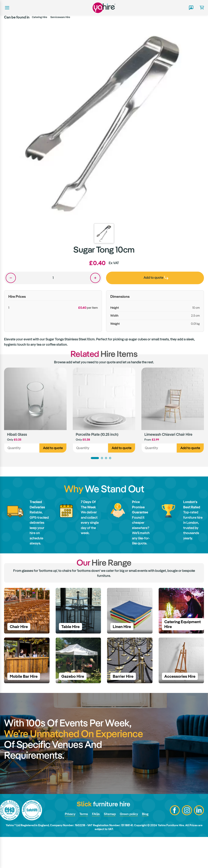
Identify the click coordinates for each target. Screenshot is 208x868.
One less (11, 278)
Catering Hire (40, 17)
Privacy (68, 845)
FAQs (95, 845)
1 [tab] (95, 459)
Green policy (129, 845)
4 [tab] (110, 459)
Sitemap (109, 845)
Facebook (174, 841)
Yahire (104, 8)
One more (95, 278)
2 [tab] (102, 459)
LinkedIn (199, 841)
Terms (82, 845)
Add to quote (53, 448)
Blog (147, 845)
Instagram (187, 841)
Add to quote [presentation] (156, 278)
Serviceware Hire (60, 17)
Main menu (7, 8)
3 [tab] (106, 459)
